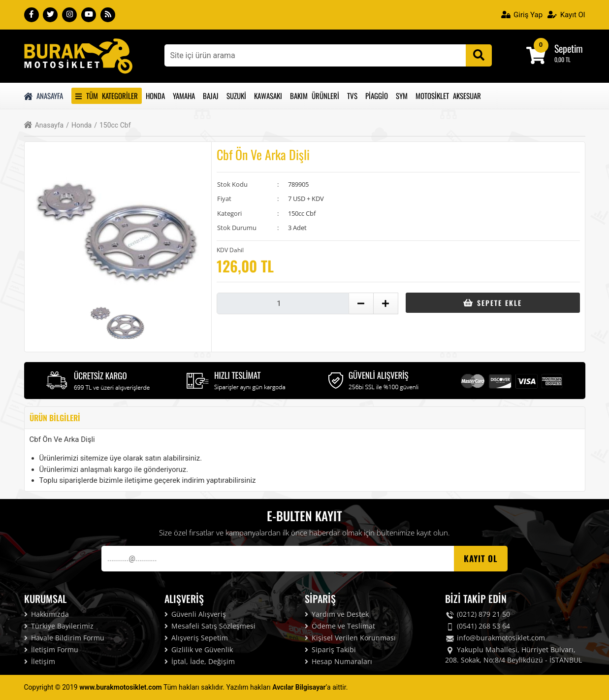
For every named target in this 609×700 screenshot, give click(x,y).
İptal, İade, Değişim (200, 661)
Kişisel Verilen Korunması (350, 638)
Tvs (352, 96)
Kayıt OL (481, 558)
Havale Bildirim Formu (64, 638)
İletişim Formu (51, 650)
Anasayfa (44, 96)
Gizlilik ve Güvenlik (199, 650)
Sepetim (569, 48)
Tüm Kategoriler (106, 96)
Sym (402, 96)
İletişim (40, 661)
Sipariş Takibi (330, 650)
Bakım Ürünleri (315, 96)
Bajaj (211, 96)
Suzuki (236, 96)
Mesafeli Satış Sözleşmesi (210, 626)
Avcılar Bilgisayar (299, 687)
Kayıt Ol (566, 15)
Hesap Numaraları (338, 661)
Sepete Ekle (493, 303)
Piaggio (377, 96)
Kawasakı (268, 96)
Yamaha (184, 96)
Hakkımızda (47, 614)
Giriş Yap (522, 15)
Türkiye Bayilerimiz (59, 626)
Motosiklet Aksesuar (448, 96)
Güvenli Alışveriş (195, 614)
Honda (155, 96)
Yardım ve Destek (337, 614)
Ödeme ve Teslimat (340, 626)
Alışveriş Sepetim (196, 638)
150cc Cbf (112, 125)
